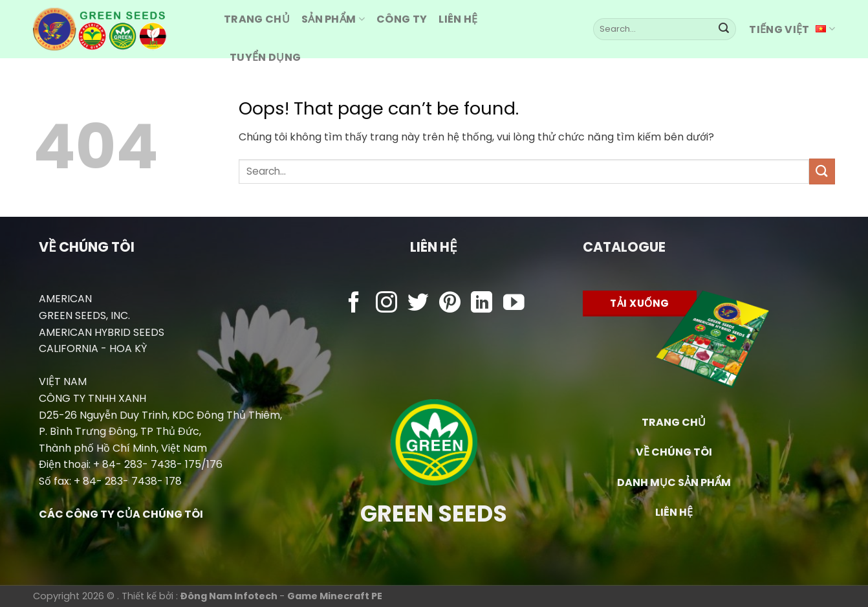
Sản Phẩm (333, 19)
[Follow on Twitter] (418, 304)
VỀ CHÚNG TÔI (674, 452)
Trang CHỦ (257, 19)
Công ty (402, 19)
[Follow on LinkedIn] (482, 304)
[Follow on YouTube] (514, 304)
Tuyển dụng (265, 57)
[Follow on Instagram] (386, 304)
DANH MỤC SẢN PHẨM (674, 482)
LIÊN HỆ (674, 512)
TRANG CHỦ (674, 422)
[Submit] (724, 29)
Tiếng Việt (792, 29)
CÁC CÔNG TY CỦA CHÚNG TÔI (121, 514)
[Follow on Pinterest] (450, 304)
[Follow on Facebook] (354, 304)
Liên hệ (458, 19)
